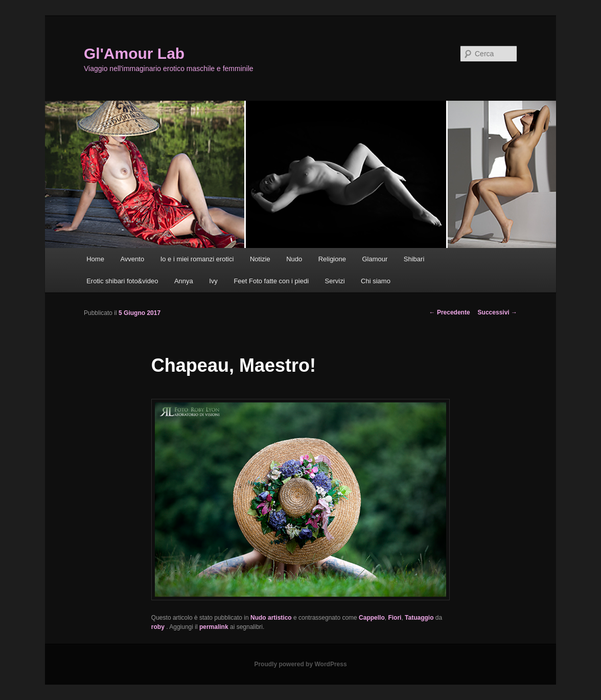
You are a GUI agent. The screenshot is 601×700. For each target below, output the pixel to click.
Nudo (294, 259)
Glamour (375, 259)
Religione (332, 259)
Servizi (335, 281)
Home (95, 259)
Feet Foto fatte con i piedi (271, 281)
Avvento (132, 259)
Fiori (395, 618)
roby (159, 627)
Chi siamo (376, 281)
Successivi (498, 312)
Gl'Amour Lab (134, 53)
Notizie (260, 259)
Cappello (372, 618)
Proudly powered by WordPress (300, 664)
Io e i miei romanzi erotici (197, 259)
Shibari (414, 259)
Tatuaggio (419, 618)
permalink (214, 627)
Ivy (213, 281)
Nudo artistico (271, 618)
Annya (184, 281)
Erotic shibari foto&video (122, 281)
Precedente (450, 312)
